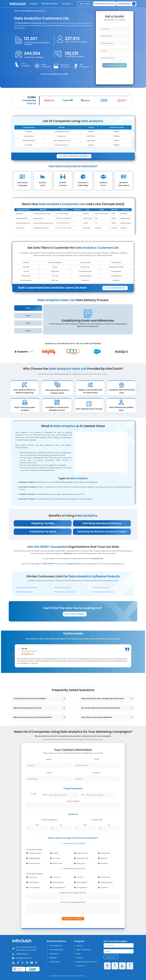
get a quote (85, 4)
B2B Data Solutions (51, 4)
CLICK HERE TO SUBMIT (115, 65)
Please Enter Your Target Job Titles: (73, 893)
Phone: (49, 773)
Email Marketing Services (104, 4)
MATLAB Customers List (26, 592)
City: (83, 795)
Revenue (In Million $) (49, 820)
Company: (97, 773)
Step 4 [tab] (28, 331)
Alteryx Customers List (64, 588)
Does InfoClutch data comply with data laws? (103, 698)
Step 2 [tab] (28, 316)
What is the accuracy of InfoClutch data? (33, 717)
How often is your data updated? (97, 717)
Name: (49, 759)
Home (17, 11)
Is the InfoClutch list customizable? (30, 698)
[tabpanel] (88, 319)
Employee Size (97, 820)
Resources (67, 4)
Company (34, 4)
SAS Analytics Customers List (66, 592)
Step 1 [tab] (28, 308)
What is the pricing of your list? (28, 708)
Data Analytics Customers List (28, 588)
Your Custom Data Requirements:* (73, 902)
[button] (39, 699)
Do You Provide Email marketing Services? (101, 708)
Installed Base (126, 4)
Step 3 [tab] (28, 323)
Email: (97, 759)
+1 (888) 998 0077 (48, 564)
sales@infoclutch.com (76, 564)
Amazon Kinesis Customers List (104, 592)
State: (45, 795)
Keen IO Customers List (101, 588)
